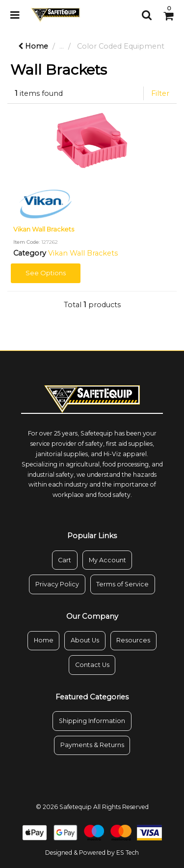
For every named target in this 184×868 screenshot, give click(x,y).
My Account (107, 560)
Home (33, 46)
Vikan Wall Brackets (44, 229)
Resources (133, 640)
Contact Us (92, 665)
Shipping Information (92, 721)
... (62, 46)
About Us (85, 640)
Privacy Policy (57, 584)
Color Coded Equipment (121, 46)
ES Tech (128, 853)
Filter (160, 93)
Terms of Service (122, 584)
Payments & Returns (92, 745)
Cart (65, 560)
